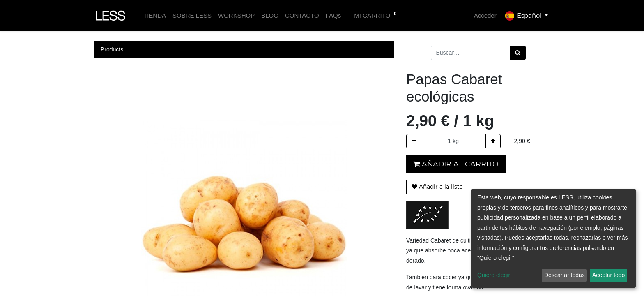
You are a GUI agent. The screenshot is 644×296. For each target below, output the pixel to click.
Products (112, 49)
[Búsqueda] (518, 53)
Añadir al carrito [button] (456, 164)
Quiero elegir (494, 275)
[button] (437, 187)
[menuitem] (155, 16)
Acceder (485, 15)
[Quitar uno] (414, 141)
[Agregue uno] (493, 141)
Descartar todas (565, 275)
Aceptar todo (608, 275)
